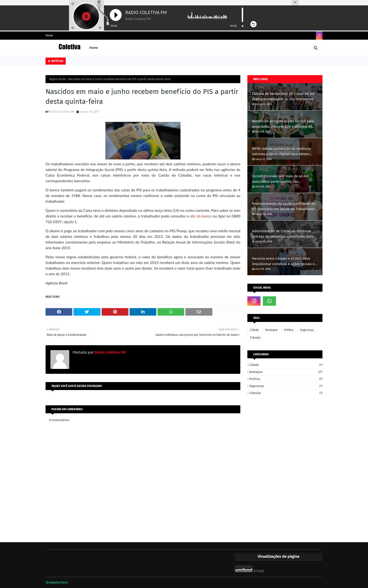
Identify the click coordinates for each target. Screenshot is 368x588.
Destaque (271, 330)
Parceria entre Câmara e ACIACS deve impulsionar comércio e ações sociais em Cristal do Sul (285, 261)
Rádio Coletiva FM (62, 112)
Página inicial (57, 79)
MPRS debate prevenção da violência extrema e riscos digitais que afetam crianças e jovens (281, 152)
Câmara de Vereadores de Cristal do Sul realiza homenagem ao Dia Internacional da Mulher (284, 97)
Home (49, 35)
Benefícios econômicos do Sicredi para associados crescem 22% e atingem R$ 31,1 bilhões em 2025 (283, 124)
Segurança (307, 330)
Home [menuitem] (94, 48)
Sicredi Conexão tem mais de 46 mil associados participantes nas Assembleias (280, 179)
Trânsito (255, 338)
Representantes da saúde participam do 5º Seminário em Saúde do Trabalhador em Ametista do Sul (284, 207)
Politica (289, 330)
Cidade (254, 330)
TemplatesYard (57, 582)
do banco (201, 216)
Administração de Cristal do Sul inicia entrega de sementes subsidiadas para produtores (283, 234)
